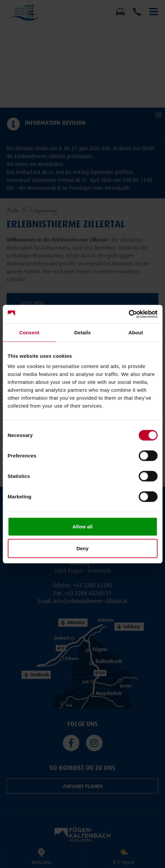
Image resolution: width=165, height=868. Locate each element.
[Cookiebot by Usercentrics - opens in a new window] (128, 314)
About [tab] (136, 332)
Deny (82, 548)
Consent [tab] (29, 332)
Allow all (82, 527)
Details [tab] (83, 332)
